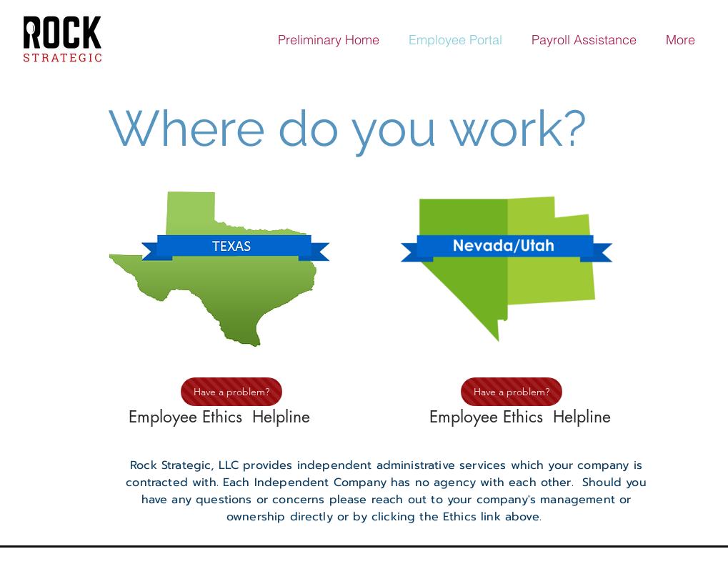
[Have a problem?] (231, 392)
